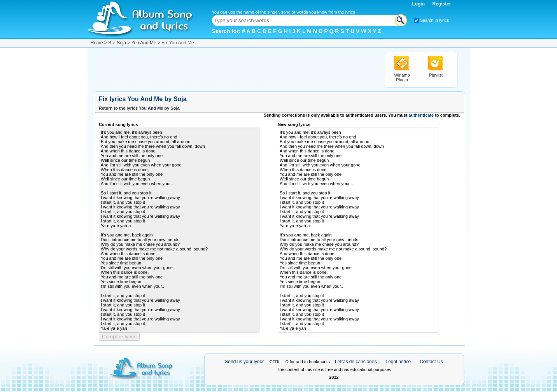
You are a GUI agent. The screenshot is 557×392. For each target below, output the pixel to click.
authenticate (421, 115)
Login (419, 4)
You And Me (144, 43)
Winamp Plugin (402, 77)
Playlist (436, 75)
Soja (121, 43)
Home (97, 43)
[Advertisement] (235, 69)
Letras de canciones (356, 362)
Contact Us (431, 362)
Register (441, 4)
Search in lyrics (435, 20)
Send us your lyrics (244, 362)
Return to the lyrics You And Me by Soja (139, 108)
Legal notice (398, 362)
